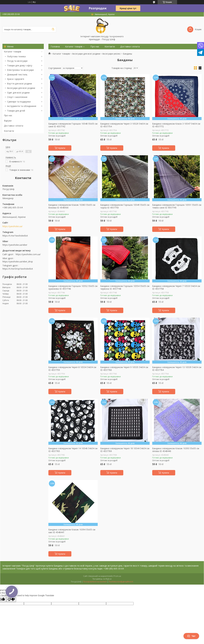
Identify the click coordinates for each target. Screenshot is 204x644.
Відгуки (8, 121)
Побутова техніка (16, 56)
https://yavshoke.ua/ (12, 226)
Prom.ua (117, 576)
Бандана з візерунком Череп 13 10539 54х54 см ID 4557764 (177, 369)
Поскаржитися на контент (95, 582)
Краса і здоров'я (16, 79)
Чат (191, 636)
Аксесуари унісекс (111, 54)
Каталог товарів (13, 52)
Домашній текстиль (17, 75)
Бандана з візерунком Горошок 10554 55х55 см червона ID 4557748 (125, 287)
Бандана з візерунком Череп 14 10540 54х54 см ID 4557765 (73, 450)
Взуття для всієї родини (19, 84)
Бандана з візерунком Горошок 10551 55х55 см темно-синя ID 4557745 (177, 206)
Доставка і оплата (14, 126)
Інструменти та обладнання (22, 106)
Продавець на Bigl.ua (102, 579)
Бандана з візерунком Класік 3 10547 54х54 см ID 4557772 (176, 125)
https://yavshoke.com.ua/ (28, 254)
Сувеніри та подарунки (19, 102)
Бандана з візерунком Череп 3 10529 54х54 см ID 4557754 (124, 125)
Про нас (8, 115)
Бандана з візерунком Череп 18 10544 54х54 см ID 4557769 (125, 450)
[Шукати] (53, 29)
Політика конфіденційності (121, 582)
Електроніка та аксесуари (20, 70)
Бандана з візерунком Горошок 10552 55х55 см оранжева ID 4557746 (73, 287)
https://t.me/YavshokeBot (15, 236)
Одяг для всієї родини (18, 93)
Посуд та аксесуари (17, 61)
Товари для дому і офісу (20, 65)
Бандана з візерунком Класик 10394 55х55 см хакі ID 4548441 (72, 531)
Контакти (9, 131)
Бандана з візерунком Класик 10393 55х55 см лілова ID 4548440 (176, 450)
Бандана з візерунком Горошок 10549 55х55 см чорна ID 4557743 (125, 206)
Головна (55, 46)
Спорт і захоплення (17, 97)
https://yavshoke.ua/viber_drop (18, 262)
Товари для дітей (16, 111)
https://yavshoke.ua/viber (15, 245)
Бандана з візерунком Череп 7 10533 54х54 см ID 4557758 (176, 287)
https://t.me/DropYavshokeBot (18, 269)
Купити (62, 148)
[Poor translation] (11, 600)
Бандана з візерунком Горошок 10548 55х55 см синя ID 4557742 (73, 125)
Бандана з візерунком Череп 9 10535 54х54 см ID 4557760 (124, 369)
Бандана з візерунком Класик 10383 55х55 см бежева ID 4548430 (72, 206)
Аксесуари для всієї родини (21, 88)
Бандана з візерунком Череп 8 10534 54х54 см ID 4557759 (72, 369)
